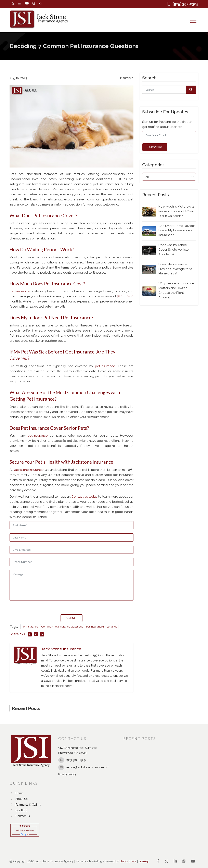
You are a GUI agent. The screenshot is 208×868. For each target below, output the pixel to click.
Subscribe (155, 147)
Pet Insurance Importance (102, 627)
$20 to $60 (125, 297)
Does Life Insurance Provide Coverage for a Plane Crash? (175, 269)
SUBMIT (72, 618)
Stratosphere (128, 861)
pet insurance (20, 292)
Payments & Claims (25, 805)
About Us (19, 799)
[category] (169, 176)
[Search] (169, 90)
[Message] (71, 585)
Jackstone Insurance (29, 470)
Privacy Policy (67, 774)
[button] (191, 90)
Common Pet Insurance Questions (62, 627)
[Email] (71, 550)
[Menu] (193, 20)
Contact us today (84, 497)
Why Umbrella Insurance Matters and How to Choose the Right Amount (176, 291)
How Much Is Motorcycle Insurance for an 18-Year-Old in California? (177, 211)
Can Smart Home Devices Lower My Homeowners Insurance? (177, 231)
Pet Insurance (30, 627)
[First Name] (71, 525)
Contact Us (20, 816)
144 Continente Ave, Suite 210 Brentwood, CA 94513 (77, 751)
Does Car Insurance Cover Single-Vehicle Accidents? (173, 250)
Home (17, 793)
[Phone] (71, 562)
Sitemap (144, 861)
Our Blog (18, 810)
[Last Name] (71, 537)
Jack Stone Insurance (61, 649)
